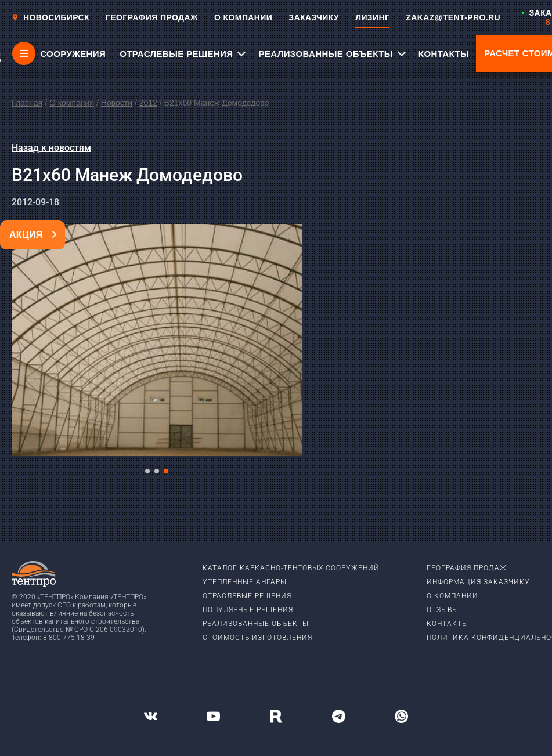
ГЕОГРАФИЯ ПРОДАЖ (152, 17)
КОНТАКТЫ (444, 54)
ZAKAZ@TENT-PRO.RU (453, 17)
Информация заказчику (478, 582)
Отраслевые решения (247, 596)
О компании (72, 103)
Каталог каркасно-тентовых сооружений (291, 568)
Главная (27, 103)
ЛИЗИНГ (372, 17)
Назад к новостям (51, 148)
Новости (117, 103)
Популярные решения (248, 610)
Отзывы (443, 610)
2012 (148, 103)
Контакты (448, 624)
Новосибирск (50, 17)
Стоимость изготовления (257, 638)
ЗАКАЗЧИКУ (314, 17)
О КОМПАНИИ (243, 17)
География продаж (467, 568)
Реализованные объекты (256, 624)
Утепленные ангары (245, 582)
